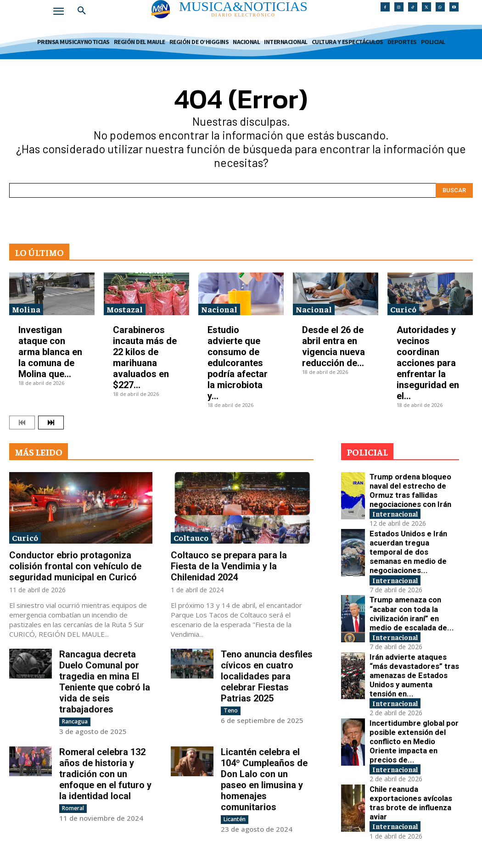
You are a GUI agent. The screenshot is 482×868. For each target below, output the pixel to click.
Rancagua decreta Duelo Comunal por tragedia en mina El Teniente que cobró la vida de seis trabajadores (105, 682)
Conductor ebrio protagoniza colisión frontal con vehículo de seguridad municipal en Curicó (75, 566)
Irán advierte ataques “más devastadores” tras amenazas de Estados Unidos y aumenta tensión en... (413, 636)
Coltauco (191, 537)
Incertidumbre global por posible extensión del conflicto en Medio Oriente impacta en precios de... (413, 685)
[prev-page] (22, 423)
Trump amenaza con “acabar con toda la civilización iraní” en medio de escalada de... (414, 586)
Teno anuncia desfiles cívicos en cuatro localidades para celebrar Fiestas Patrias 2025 (267, 676)
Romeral (73, 808)
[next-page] (51, 423)
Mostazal (125, 309)
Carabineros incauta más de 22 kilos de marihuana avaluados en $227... (145, 357)
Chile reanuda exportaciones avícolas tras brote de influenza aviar (411, 735)
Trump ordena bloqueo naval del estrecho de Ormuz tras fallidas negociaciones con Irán (412, 486)
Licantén (235, 819)
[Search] (454, 190)
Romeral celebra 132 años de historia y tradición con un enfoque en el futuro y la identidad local (105, 774)
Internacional (401, 501)
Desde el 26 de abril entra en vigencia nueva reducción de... (333, 346)
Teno (230, 710)
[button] (82, 11)
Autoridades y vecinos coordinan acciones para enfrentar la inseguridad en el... (428, 363)
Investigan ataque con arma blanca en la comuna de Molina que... (50, 352)
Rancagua (75, 721)
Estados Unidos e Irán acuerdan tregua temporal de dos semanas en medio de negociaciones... (413, 536)
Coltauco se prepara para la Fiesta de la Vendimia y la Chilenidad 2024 (229, 566)
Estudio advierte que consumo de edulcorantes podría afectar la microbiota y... (238, 363)
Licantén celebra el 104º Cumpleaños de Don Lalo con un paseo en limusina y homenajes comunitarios (264, 779)
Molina (26, 309)
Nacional (219, 309)
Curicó (403, 309)
